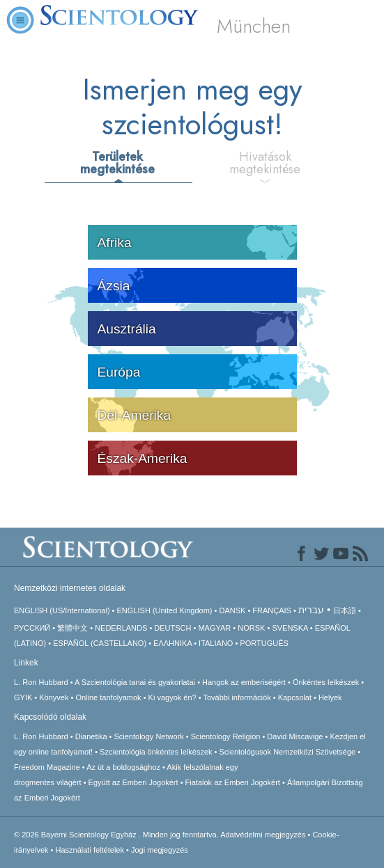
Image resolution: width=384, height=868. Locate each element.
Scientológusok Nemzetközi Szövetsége (288, 752)
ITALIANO (216, 643)
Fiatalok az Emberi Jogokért (233, 782)
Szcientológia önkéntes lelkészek (156, 752)
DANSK (232, 610)
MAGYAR (214, 628)
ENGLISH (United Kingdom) (165, 610)
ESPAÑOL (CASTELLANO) (100, 643)
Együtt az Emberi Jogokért (133, 782)
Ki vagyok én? (172, 697)
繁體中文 (72, 628)
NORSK (251, 628)
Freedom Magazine (47, 767)
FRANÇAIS (272, 610)
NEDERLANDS (121, 628)
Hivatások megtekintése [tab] (265, 163)
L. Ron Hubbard (41, 682)
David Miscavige (295, 736)
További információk (237, 697)
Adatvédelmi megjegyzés (263, 835)
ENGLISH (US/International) (62, 610)
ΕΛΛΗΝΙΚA (172, 643)
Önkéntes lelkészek (326, 682)
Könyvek (54, 697)
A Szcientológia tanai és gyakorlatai (135, 682)
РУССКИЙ (32, 628)
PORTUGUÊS (264, 643)
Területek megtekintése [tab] (117, 163)
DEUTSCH (172, 628)
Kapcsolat (295, 697)
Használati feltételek (90, 850)
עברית (311, 610)
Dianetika (91, 736)
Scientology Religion (226, 736)
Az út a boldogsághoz (123, 767)
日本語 (345, 610)
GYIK (23, 697)
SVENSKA (290, 628)
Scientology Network (148, 736)
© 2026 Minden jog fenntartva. (117, 835)
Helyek (330, 697)
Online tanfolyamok (108, 697)
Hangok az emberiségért (244, 682)
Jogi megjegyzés (160, 850)
